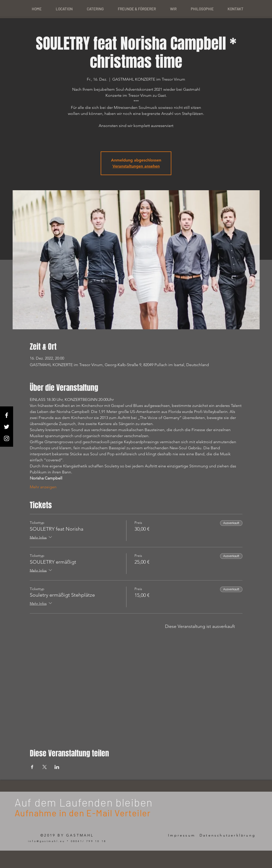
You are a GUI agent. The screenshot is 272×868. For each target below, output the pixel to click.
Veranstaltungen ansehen (136, 166)
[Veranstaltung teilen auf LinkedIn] (57, 767)
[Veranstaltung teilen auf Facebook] (32, 767)
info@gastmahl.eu (47, 841)
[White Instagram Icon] (7, 438)
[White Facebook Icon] (7, 415)
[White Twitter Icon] (7, 427)
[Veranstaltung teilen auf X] (45, 767)
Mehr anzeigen (43, 487)
